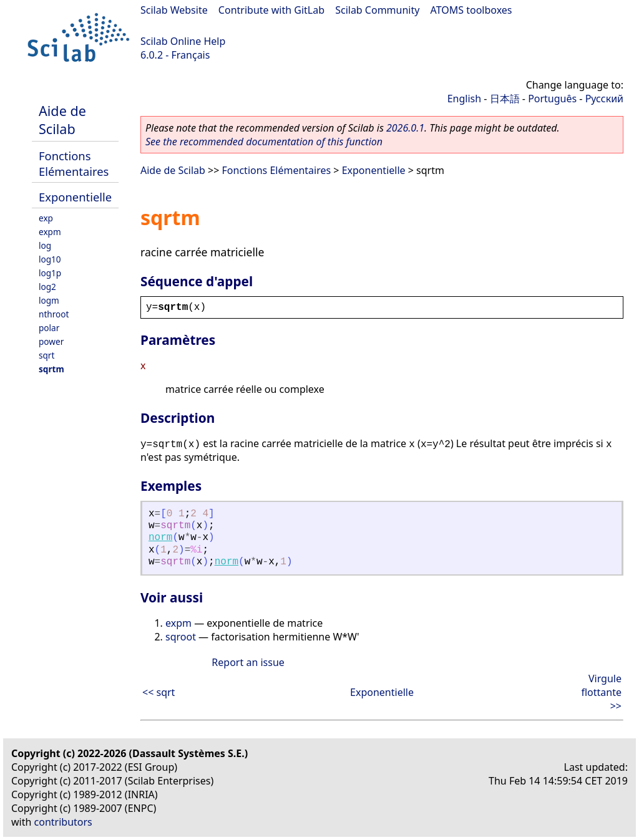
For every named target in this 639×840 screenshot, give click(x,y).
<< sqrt (159, 692)
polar (49, 328)
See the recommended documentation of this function (264, 142)
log (45, 245)
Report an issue (248, 662)
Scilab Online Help (183, 41)
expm (50, 232)
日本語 (505, 99)
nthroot (54, 314)
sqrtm (51, 369)
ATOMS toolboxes (471, 10)
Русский (604, 99)
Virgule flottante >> (601, 692)
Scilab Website (174, 10)
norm (160, 538)
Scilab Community (377, 10)
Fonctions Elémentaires (74, 163)
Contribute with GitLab (271, 10)
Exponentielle (75, 197)
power (51, 341)
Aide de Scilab (62, 120)
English (464, 99)
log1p (50, 273)
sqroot (181, 637)
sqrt (46, 355)
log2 (47, 287)
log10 (50, 259)
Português (552, 99)
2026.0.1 (405, 128)
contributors (63, 822)
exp (46, 218)
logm (49, 300)
